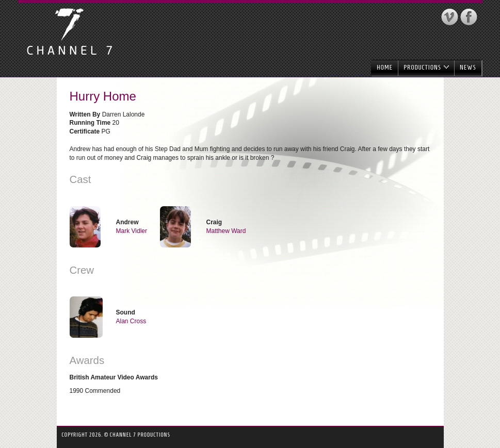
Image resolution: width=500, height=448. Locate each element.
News (468, 67)
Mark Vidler (132, 231)
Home (385, 67)
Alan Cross (131, 321)
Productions (426, 67)
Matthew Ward (226, 231)
